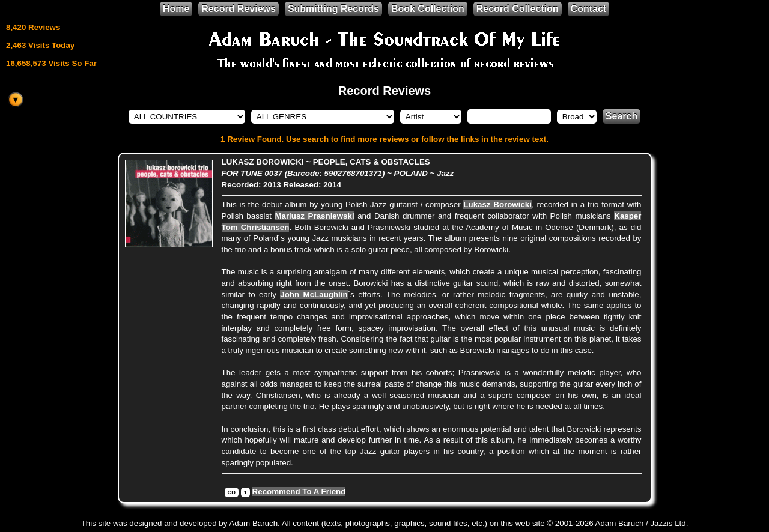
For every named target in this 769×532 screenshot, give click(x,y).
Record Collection (518, 9)
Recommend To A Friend (299, 491)
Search (622, 116)
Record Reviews (239, 9)
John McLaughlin (314, 295)
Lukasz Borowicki (497, 204)
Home (176, 9)
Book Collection (428, 9)
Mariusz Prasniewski (314, 216)
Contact (589, 9)
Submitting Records (333, 9)
